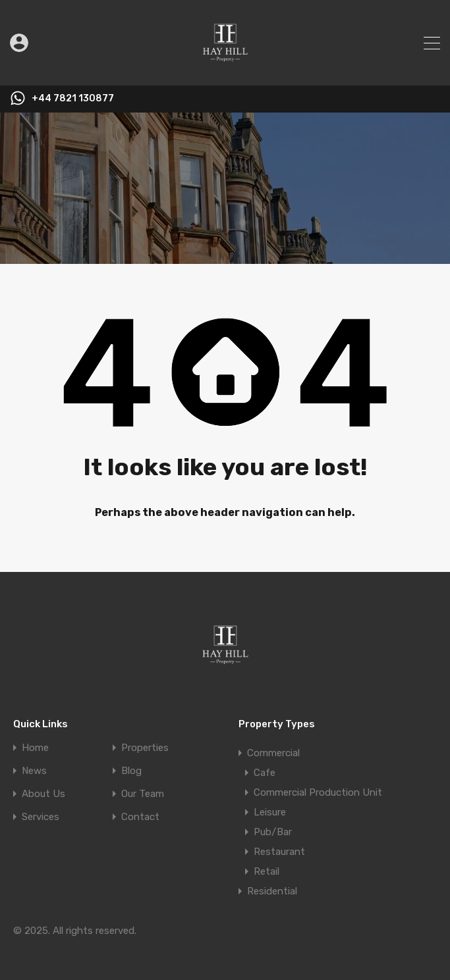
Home (35, 748)
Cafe (265, 773)
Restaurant (279, 852)
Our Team (143, 794)
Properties (145, 748)
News (34, 771)
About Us (43, 794)
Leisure (270, 812)
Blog (131, 771)
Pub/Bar (273, 832)
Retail (267, 871)
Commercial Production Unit (318, 792)
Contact (140, 817)
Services (41, 817)
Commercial (273, 753)
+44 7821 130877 (73, 99)
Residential (272, 891)
